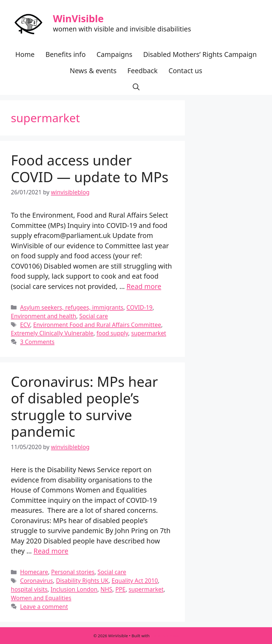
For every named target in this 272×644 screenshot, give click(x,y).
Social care (94, 316)
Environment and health (44, 316)
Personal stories (73, 572)
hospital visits (29, 589)
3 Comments (37, 342)
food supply (113, 333)
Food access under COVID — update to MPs (90, 168)
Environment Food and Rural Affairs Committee (97, 325)
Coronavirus (37, 580)
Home (25, 54)
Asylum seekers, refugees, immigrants (72, 307)
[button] (136, 87)
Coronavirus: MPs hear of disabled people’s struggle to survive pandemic (84, 406)
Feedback (142, 70)
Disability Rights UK (82, 580)
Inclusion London (74, 589)
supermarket (149, 333)
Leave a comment (44, 606)
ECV (25, 325)
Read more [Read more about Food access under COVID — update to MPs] (144, 286)
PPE (121, 589)
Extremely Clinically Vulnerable (52, 333)
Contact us (185, 70)
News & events (93, 70)
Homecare (34, 572)
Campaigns (115, 54)
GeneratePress (165, 636)
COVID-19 (140, 307)
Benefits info (65, 54)
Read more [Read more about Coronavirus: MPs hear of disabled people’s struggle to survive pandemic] (51, 551)
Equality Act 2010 (135, 580)
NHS (106, 589)
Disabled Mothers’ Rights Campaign (200, 54)
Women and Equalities (41, 598)
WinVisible (78, 19)
